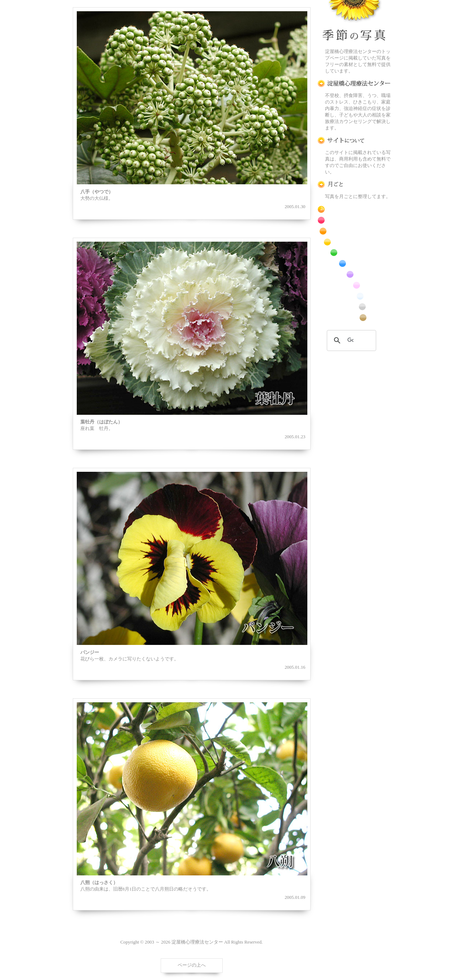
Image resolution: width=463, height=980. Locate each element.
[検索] (350, 340)
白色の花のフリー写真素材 (354, 296)
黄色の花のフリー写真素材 (354, 242)
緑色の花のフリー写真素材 (354, 253)
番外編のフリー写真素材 (354, 318)
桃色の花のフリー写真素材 (354, 285)
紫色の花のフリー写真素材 (354, 274)
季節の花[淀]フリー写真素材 (354, 22)
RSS (354, 209)
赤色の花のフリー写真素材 (354, 220)
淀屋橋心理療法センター (354, 84)
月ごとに (354, 184)
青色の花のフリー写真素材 (354, 263)
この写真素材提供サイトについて (354, 140)
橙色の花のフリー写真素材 (354, 231)
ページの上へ (192, 965)
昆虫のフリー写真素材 (354, 307)
